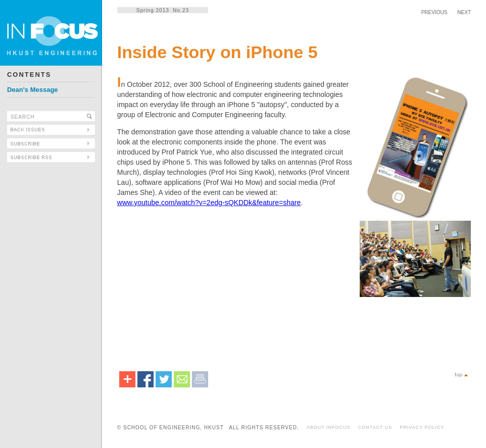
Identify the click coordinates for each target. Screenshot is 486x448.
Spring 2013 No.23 (163, 10)
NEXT (464, 12)
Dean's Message (33, 90)
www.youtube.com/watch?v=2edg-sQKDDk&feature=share (209, 203)
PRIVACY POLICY (422, 427)
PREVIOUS (434, 12)
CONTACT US (375, 427)
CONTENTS (29, 74)
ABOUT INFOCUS (329, 427)
